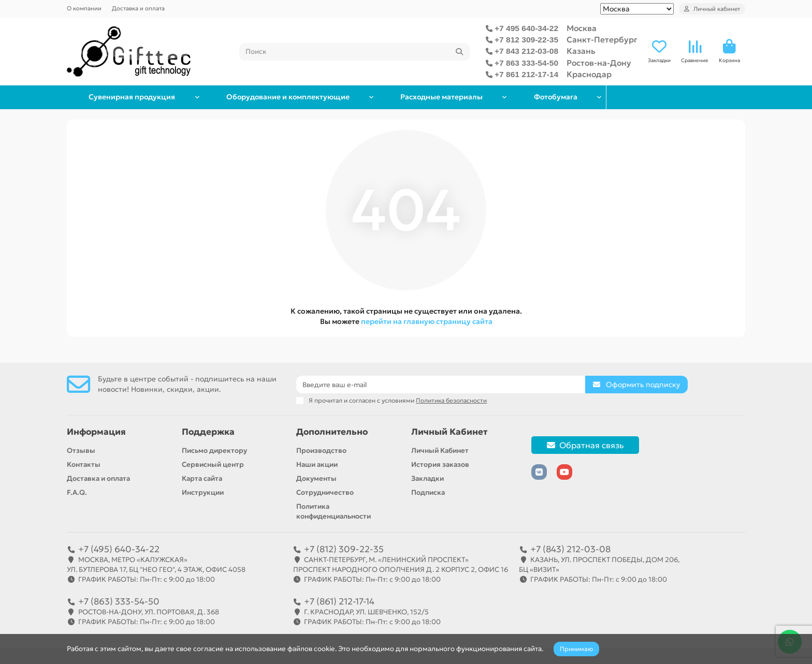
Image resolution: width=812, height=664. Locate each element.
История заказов (440, 464)
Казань (581, 51)
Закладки (427, 478)
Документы (316, 478)
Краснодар (589, 74)
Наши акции (317, 464)
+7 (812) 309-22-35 (344, 549)
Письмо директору (214, 451)
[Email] (441, 385)
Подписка (428, 492)
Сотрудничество (325, 492)
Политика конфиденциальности (334, 511)
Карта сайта (202, 478)
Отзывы (81, 451)
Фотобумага (676, 97)
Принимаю (576, 649)
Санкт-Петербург (602, 40)
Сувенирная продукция (149, 97)
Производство (321, 451)
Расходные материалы (526, 97)
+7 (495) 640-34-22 (119, 549)
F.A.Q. (77, 492)
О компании (84, 8)
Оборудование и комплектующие (338, 97)
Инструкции (203, 492)
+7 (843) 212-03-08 (570, 549)
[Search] (355, 52)
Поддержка (208, 432)
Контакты (84, 464)
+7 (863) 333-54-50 (119, 601)
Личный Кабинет (449, 432)
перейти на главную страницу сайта (427, 321)
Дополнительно (332, 432)
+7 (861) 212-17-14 (339, 601)
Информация (96, 432)
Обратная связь (585, 445)
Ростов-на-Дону (599, 63)
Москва (582, 28)
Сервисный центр (213, 464)
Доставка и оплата (138, 8)
